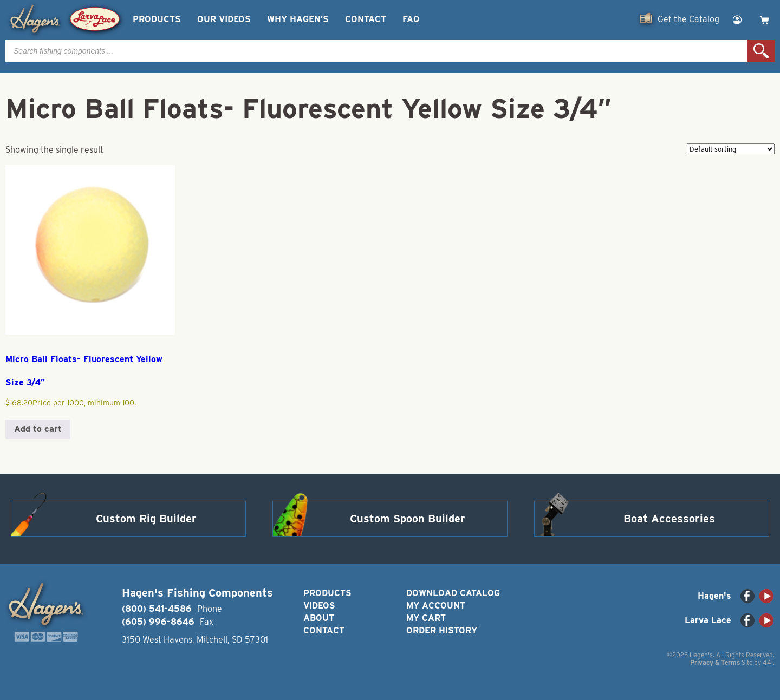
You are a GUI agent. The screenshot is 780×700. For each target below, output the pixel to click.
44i (768, 662)
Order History (442, 630)
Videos (319, 606)
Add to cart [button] (38, 429)
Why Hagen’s (298, 19)
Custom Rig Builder (146, 519)
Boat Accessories (669, 519)
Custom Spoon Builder (408, 519)
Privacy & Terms (715, 662)
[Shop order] (731, 149)
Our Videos (224, 19)
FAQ (411, 19)
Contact (366, 19)
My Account (436, 606)
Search (761, 51)
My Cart (426, 618)
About (319, 618)
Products (157, 19)
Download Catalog (453, 593)
